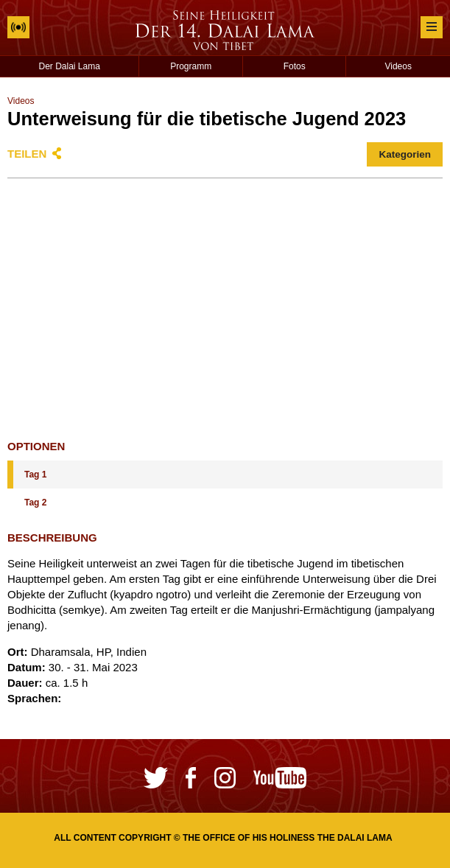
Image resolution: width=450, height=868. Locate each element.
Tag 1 (35, 475)
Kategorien (405, 154)
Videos (398, 66)
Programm (191, 66)
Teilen (27, 154)
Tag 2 (35, 503)
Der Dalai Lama (70, 66)
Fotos (295, 66)
